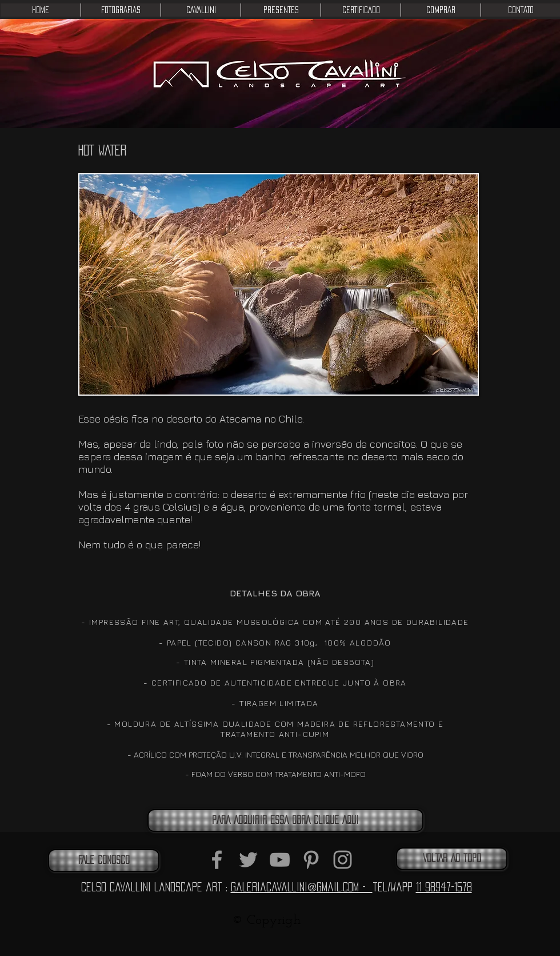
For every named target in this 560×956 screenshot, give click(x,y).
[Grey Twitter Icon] (248, 860)
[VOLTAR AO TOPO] (452, 859)
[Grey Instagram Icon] (343, 860)
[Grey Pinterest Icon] (311, 860)
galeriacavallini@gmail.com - (302, 887)
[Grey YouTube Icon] (280, 860)
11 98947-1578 (444, 887)
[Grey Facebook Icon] (217, 860)
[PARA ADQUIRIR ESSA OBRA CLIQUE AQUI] (285, 820)
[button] (121, 10)
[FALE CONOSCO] (104, 861)
